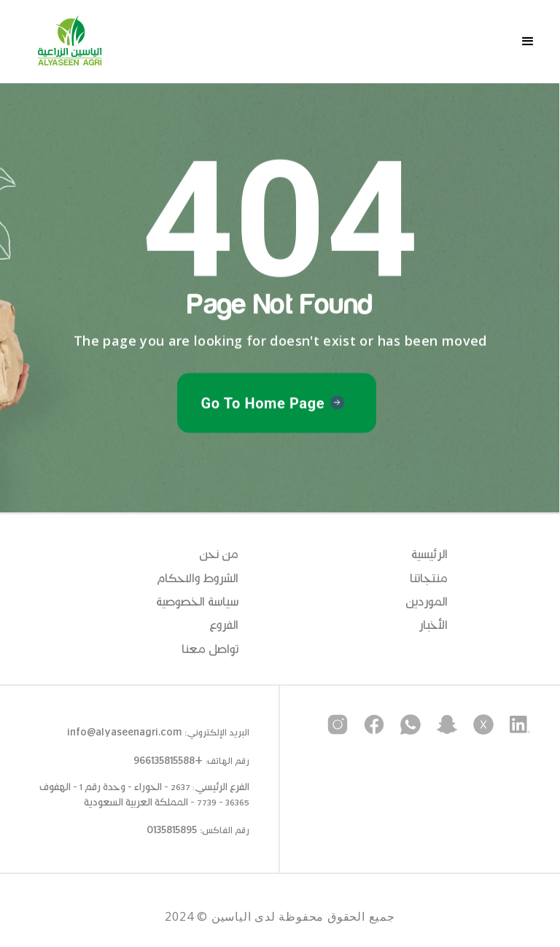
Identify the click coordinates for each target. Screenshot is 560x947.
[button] (528, 42)
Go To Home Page (262, 404)
